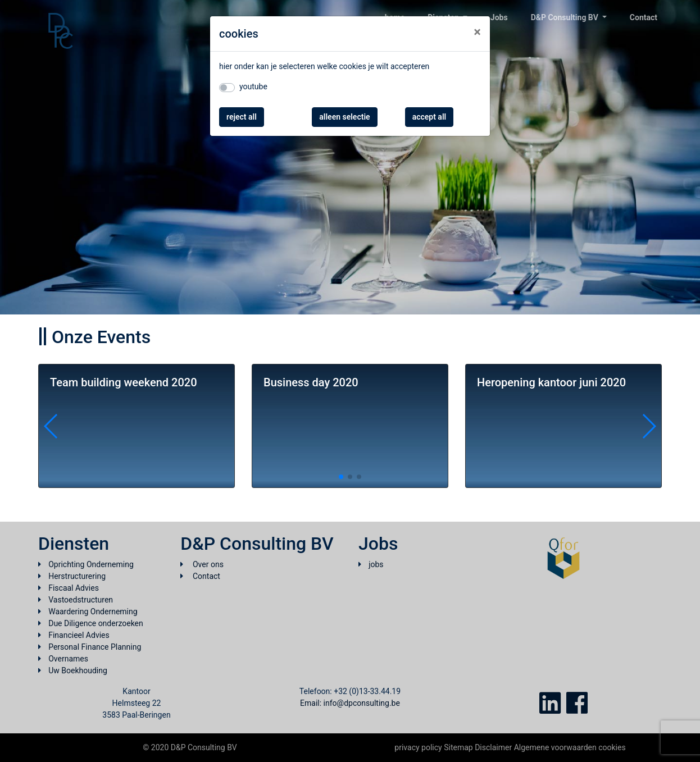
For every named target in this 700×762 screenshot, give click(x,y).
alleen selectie (344, 117)
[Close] (477, 32)
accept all (429, 117)
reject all (242, 117)
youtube (253, 86)
